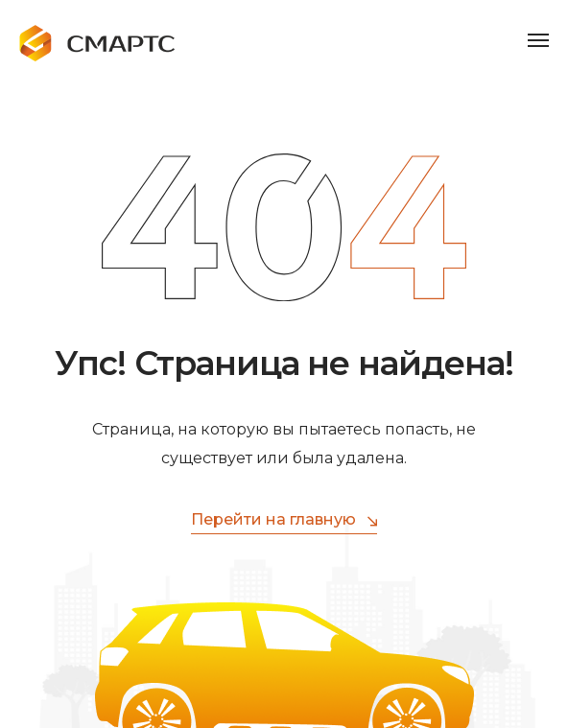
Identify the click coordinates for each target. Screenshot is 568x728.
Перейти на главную (284, 520)
